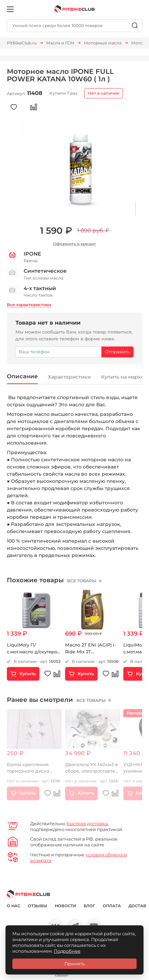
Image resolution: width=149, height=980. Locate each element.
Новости (65, 906)
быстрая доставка (87, 824)
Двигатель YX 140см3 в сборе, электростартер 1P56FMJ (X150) (92, 771)
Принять (74, 964)
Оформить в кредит (74, 244)
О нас (14, 906)
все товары (82, 581)
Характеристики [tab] (70, 377)
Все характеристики (29, 305)
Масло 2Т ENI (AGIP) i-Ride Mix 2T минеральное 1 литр (91, 651)
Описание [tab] (22, 376)
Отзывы (38, 906)
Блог (89, 906)
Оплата (112, 906)
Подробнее (67, 951)
